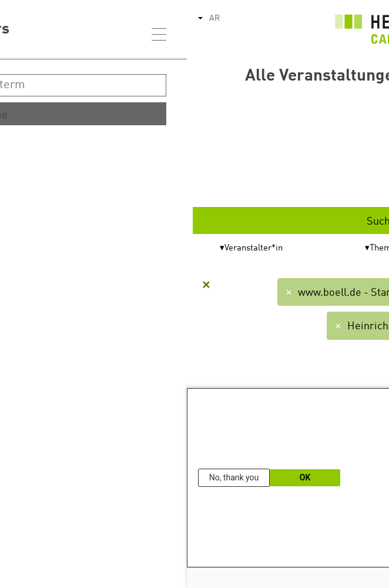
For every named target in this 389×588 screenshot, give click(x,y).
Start (313, 148)
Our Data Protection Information (331, 555)
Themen (198, 248)
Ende (312, 185)
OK (118, 477)
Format (330, 248)
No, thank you (47, 477)
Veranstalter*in (67, 248)
